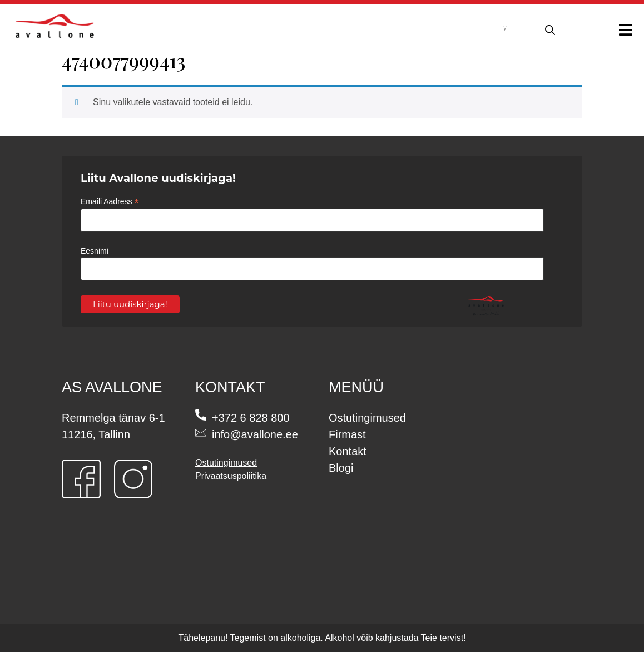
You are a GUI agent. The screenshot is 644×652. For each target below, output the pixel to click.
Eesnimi (95, 251)
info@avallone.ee (255, 434)
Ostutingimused (226, 463)
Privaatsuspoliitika (231, 476)
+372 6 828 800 (251, 418)
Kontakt (348, 451)
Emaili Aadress (110, 202)
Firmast (347, 434)
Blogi (341, 468)
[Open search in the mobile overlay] (549, 28)
